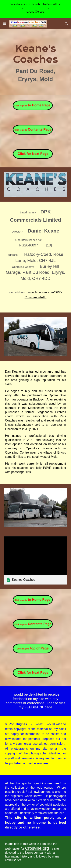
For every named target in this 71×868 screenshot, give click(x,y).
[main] (36, 62)
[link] (36, 560)
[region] (35, 9)
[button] (5, 24)
